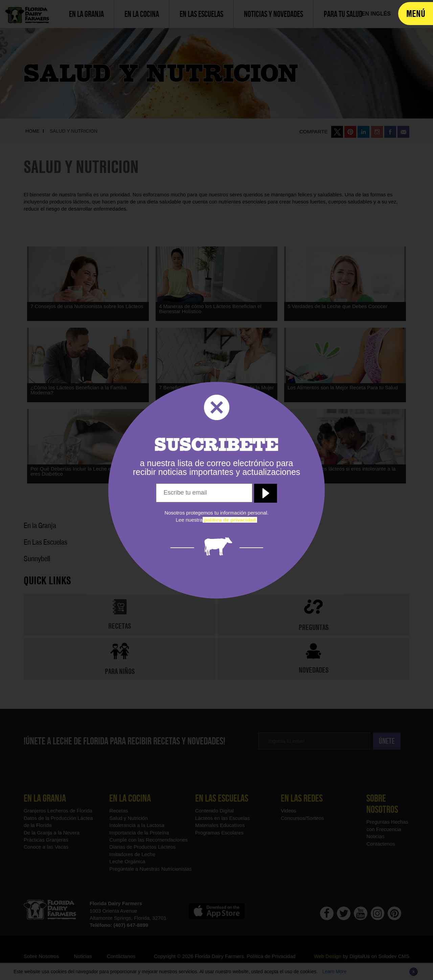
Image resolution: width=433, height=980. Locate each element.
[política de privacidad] (230, 520)
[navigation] (416, 14)
